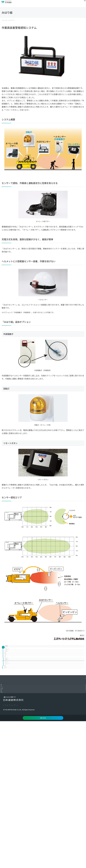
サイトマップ (42, 849)
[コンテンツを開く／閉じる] (83, 791)
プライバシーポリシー (28, 849)
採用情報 (7, 819)
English (6, 849)
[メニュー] (82, 4)
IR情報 (6, 798)
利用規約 (14, 849)
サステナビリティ (11, 805)
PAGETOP (83, 785)
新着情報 (7, 827)
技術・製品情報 (10, 812)
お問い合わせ (9, 834)
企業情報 (7, 791)
